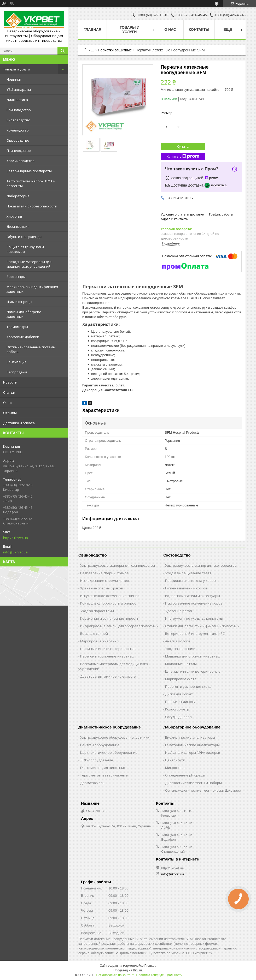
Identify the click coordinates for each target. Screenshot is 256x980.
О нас (8, 403)
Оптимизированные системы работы (31, 349)
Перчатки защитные (115, 50)
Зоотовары (16, 277)
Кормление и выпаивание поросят (109, 618)
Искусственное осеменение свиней (110, 596)
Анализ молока (178, 641)
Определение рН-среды (185, 775)
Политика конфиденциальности (159, 975)
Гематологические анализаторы (192, 745)
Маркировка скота (181, 679)
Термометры (17, 327)
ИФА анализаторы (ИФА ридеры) (192, 752)
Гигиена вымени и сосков (186, 588)
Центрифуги (175, 760)
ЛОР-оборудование (97, 760)
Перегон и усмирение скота (188, 686)
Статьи (9, 392)
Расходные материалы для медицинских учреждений (29, 264)
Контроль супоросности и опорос (108, 603)
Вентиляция (16, 362)
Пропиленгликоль (180, 702)
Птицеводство (19, 151)
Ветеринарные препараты (29, 171)
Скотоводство (18, 120)
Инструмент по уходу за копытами (194, 618)
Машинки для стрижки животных (193, 656)
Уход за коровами (180, 649)
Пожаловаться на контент (115, 975)
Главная (92, 29)
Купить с (183, 156)
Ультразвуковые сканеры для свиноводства (118, 565)
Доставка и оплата (19, 423)
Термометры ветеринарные (104, 775)
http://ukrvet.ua (16, 538)
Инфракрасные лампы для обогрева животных (119, 626)
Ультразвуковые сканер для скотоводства (201, 565)
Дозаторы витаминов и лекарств (108, 676)
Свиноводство (19, 110)
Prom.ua (150, 966)
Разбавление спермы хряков (104, 573)
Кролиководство (21, 161)
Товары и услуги (17, 69)
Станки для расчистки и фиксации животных (202, 626)
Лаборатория (18, 196)
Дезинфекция (18, 226)
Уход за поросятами (97, 611)
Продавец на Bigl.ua (128, 970)
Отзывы (10, 413)
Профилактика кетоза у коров (190, 581)
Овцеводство (18, 140)
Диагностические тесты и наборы (193, 783)
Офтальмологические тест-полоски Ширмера (203, 790)
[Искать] (63, 51)
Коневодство (18, 130)
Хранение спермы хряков (102, 588)
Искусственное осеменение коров (194, 603)
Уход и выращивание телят (188, 573)
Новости (10, 382)
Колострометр (177, 709)
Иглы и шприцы (19, 302)
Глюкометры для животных (103, 768)
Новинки (14, 79)
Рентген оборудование (100, 745)
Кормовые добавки (23, 337)
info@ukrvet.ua (15, 552)
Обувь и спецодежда (24, 237)
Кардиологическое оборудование (109, 752)
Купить (183, 146)
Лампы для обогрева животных (24, 314)
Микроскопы (176, 768)
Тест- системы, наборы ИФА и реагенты (31, 183)
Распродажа (17, 372)
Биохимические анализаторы (190, 737)
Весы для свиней (94, 634)
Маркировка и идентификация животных (32, 289)
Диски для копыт (179, 694)
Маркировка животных (100, 641)
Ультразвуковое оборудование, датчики (115, 737)
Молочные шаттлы (181, 664)
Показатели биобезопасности (32, 206)
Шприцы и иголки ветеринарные (108, 649)
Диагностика (17, 100)
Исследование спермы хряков (105, 581)
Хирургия (14, 216)
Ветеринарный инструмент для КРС (195, 634)
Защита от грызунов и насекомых (25, 249)
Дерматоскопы (93, 783)
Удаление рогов (179, 611)
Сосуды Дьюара (178, 717)
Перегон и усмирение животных (107, 656)
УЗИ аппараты (19, 89)
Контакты (199, 29)
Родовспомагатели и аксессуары (193, 596)
